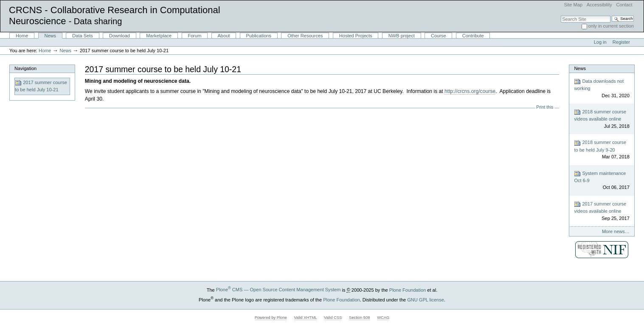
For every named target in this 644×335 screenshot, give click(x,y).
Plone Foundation (408, 290)
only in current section (611, 26)
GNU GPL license (426, 299)
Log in (600, 42)
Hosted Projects (356, 36)
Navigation (25, 68)
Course (439, 36)
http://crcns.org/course (470, 91)
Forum (194, 36)
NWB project (402, 36)
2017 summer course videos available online (602, 211)
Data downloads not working (602, 89)
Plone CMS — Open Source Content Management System (278, 290)
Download (120, 36)
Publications (259, 36)
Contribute (473, 36)
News (51, 36)
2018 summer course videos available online (602, 119)
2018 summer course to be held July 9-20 (602, 150)
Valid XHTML (305, 318)
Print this (545, 107)
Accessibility (599, 5)
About (224, 36)
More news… (616, 231)
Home (22, 36)
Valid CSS (333, 318)
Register (621, 42)
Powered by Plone (271, 318)
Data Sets (82, 36)
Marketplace (159, 36)
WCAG (383, 318)
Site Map (573, 5)
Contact (624, 5)
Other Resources (305, 36)
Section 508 (360, 318)
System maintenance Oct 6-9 (602, 181)
